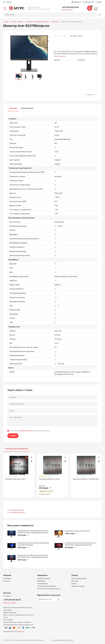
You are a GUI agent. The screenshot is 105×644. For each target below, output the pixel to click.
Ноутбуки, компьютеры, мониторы (37, 22)
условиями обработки (26, 431)
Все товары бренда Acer (17, 512)
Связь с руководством (79, 578)
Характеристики (27, 108)
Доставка (75, 581)
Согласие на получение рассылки (49, 589)
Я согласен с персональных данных (30, 431)
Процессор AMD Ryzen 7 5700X (49, 479)
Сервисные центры (44, 578)
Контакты (7, 581)
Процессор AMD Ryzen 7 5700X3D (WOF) (86, 479)
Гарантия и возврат (78, 586)
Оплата (74, 584)
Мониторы (55, 22)
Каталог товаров (17, 22)
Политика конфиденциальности (62, 640)
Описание (13, 108)
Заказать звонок (67, 10)
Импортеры (41, 581)
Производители (43, 584)
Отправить (13, 436)
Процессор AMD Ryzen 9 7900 (15, 479)
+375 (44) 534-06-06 (70, 7)
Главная (6, 22)
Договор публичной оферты (47, 586)
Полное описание (60, 56)
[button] (100, 449)
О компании (7, 578)
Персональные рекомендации (17, 449)
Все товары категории (16, 510)
